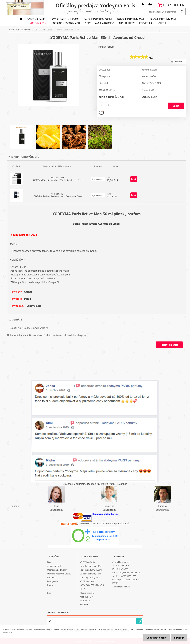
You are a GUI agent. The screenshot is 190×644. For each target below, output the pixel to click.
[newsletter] (139, 621)
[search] (182, 12)
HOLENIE (161, 23)
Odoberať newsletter (59, 613)
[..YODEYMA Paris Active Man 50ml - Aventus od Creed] (49, 46)
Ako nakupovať (54, 566)
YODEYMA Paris (36, 19)
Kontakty (51, 585)
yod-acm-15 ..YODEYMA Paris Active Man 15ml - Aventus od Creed (57, 195)
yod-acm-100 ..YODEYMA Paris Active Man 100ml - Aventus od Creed (57, 179)
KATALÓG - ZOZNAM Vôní (66, 23)
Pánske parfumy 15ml (163, 19)
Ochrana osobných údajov (59, 574)
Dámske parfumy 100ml (65, 19)
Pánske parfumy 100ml (98, 19)
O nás (50, 562)
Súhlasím (178, 638)
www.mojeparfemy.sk (118, 523)
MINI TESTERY (127, 23)
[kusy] (103, 106)
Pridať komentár (169, 345)
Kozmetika (146, 23)
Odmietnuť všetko (154, 638)
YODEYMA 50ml (39, 23)
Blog (49, 593)
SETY (88, 23)
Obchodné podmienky (57, 570)
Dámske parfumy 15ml (131, 19)
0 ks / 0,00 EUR (174, 5)
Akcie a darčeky (105, 23)
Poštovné (52, 578)
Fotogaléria (53, 581)
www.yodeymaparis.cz (92, 523)
